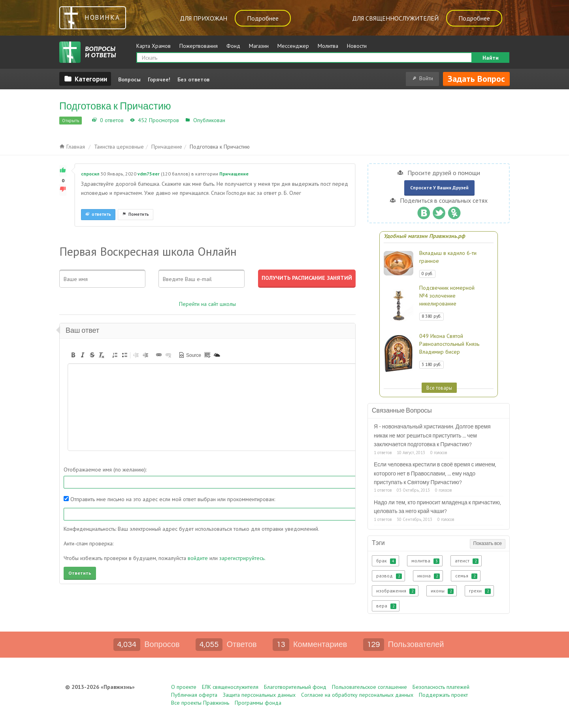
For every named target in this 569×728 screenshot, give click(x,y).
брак (386, 561)
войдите (198, 558)
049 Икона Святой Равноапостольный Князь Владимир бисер (449, 344)
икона (429, 576)
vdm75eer (149, 174)
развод (389, 576)
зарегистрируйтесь (242, 558)
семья (466, 576)
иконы (442, 591)
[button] (73, 355)
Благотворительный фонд (295, 687)
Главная (72, 147)
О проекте (184, 687)
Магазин (259, 46)
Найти (491, 58)
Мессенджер (293, 46)
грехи (480, 591)
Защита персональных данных (259, 695)
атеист (467, 561)
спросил (90, 174)
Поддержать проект (443, 695)
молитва (425, 561)
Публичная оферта (194, 695)
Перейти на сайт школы (207, 304)
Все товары (439, 388)
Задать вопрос (476, 79)
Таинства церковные (119, 147)
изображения (396, 591)
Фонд (233, 46)
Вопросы (129, 79)
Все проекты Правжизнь (200, 703)
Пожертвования (199, 46)
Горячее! (159, 79)
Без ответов (193, 79)
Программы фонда (258, 703)
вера (386, 606)
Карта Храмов (154, 46)
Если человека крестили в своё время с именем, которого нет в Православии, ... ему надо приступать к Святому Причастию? (435, 474)
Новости (357, 46)
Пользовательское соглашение (369, 687)
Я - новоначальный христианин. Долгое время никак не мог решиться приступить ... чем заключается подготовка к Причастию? (432, 436)
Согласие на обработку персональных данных (357, 695)
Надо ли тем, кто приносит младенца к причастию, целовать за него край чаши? (437, 507)
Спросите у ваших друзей (439, 188)
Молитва (328, 46)
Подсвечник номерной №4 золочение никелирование (447, 296)
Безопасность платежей (441, 687)
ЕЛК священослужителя (230, 687)
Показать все (488, 544)
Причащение (244, 120)
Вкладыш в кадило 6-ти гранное (448, 257)
